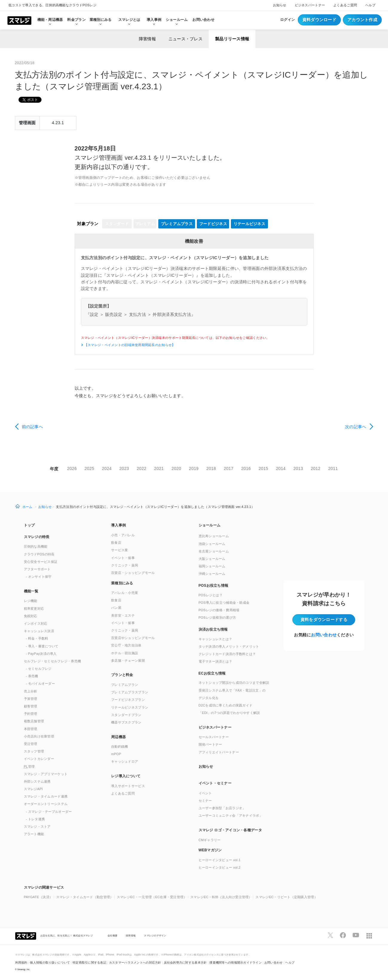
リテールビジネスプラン (130, 707)
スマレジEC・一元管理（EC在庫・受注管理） (152, 897)
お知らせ (280, 5)
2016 (246, 469)
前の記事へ (32, 427)
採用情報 (131, 936)
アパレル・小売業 (125, 593)
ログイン (287, 20)
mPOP (116, 754)
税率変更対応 (34, 609)
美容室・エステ (123, 615)
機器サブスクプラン (126, 722)
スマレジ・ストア (37, 827)
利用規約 (21, 963)
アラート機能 (34, 834)
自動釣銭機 (119, 746)
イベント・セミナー (215, 783)
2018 (211, 469)
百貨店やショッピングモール (133, 638)
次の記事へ (356, 427)
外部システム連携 (37, 781)
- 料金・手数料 (37, 638)
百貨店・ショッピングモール (133, 573)
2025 (89, 469)
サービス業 (119, 550)
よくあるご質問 (345, 5)
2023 (124, 469)
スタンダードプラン (126, 715)
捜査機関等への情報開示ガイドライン (236, 963)
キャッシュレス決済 (39, 631)
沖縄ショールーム (212, 574)
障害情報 (147, 39)
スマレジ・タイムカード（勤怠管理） (85, 897)
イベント (205, 793)
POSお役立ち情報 (214, 586)
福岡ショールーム (212, 566)
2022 (142, 469)
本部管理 (31, 729)
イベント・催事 (123, 558)
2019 (194, 469)
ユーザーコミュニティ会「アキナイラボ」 (231, 815)
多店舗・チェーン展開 (128, 660)
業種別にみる (122, 583)
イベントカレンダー (39, 759)
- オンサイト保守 (39, 577)
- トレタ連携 (36, 819)
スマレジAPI (33, 789)
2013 (298, 469)
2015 (263, 469)
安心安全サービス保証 (41, 562)
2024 (107, 469)
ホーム (27, 507)
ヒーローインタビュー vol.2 (220, 867)
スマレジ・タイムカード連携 (46, 796)
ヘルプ (370, 5)
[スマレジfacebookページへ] (343, 935)
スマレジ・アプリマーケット (46, 774)
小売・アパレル (123, 535)
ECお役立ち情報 (212, 673)
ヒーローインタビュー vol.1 (220, 860)
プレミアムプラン (125, 685)
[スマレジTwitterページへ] (330, 935)
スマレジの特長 (37, 537)
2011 (333, 469)
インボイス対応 (36, 623)
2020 (176, 469)
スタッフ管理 (34, 751)
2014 (281, 469)
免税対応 (31, 616)
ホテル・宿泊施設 (125, 653)
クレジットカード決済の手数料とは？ (227, 654)
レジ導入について (126, 776)
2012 (315, 469)
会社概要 (112, 936)
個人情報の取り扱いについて (50, 963)
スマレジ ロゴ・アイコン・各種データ (230, 830)
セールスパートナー (214, 737)
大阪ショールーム (212, 559)
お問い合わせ (203, 20)
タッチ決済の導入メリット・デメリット (229, 646)
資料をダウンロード (324, 620)
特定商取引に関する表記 (89, 963)
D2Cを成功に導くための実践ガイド (226, 705)
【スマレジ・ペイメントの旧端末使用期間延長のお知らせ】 (129, 345)
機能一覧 (31, 591)
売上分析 (31, 691)
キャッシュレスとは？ (216, 639)
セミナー (205, 801)
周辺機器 (118, 737)
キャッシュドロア (125, 761)
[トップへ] (19, 20)
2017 (228, 469)
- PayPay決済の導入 (41, 654)
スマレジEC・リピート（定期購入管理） (286, 897)
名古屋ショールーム (214, 551)
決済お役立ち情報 (213, 629)
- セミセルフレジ (39, 669)
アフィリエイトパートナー (219, 752)
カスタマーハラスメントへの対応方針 (135, 963)
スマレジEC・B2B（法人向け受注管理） (221, 897)
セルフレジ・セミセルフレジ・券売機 (53, 661)
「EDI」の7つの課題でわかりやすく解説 (229, 713)
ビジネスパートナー (310, 5)
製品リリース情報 (232, 39)
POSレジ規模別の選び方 (217, 618)
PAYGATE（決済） (38, 897)
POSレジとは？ (211, 595)
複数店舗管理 (34, 721)
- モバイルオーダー (41, 683)
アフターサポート (37, 569)
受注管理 (31, 744)
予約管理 (31, 714)
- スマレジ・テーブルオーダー (49, 812)
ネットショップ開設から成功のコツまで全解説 (234, 683)
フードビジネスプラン (128, 700)
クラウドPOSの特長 (39, 554)
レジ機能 (31, 601)
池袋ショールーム (212, 544)
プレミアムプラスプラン (130, 692)
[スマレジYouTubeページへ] (356, 935)
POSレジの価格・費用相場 (219, 610)
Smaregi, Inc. (24, 969)
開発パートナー (210, 744)
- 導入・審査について (42, 646)
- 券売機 (32, 676)
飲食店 (116, 543)
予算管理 (31, 699)
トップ (29, 525)
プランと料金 (122, 675)
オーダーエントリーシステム (46, 804)
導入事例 (118, 525)
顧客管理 (31, 706)
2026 (72, 469)
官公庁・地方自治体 (126, 645)
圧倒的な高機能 (36, 546)
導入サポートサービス (128, 786)
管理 (29, 767)
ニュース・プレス (185, 39)
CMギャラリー (210, 840)
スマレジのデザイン (155, 936)
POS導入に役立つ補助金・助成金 (224, 603)
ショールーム (177, 20)
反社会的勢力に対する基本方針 (185, 963)
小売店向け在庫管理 (39, 736)
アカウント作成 (362, 20)
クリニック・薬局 (125, 565)
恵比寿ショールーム (214, 536)
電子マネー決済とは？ (216, 661)
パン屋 (116, 608)
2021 (159, 469)
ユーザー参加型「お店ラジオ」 (222, 808)
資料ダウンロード (319, 20)
